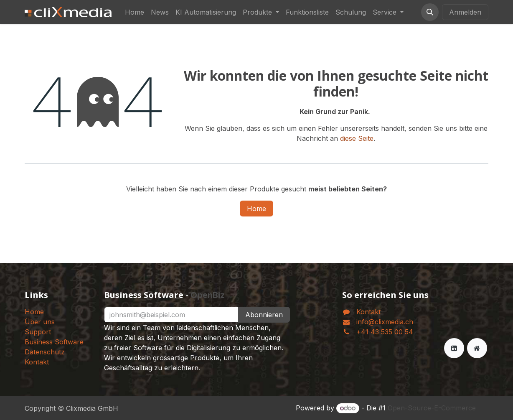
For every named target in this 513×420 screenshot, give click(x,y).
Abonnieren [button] (264, 315)
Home (256, 209)
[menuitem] (135, 12)
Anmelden (465, 12)
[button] (430, 12)
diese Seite (357, 138)
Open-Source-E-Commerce (432, 408)
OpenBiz (208, 295)
